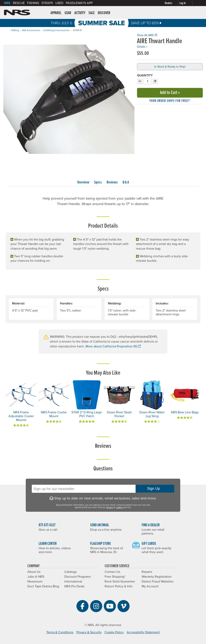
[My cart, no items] (198, 3)
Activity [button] (80, 13)
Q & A (126, 182)
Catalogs (71, 572)
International (73, 581)
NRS (7, 3)
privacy (110, 507)
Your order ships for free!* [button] (170, 101)
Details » (142, 47)
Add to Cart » (170, 93)
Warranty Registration (157, 577)
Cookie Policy (114, 632)
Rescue (19, 3)
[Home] (7, 30)
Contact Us (112, 572)
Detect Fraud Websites (158, 581)
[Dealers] (172, 3)
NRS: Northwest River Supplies (17, 13)
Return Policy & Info (118, 586)
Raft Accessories (31, 30)
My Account (150, 586)
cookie (119, 507)
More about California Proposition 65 (113, 346)
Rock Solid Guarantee (120, 581)
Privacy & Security (89, 632)
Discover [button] (104, 13)
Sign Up (155, 489)
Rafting (15, 30)
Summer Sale (103, 23)
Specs (98, 182)
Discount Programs (78, 577)
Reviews (112, 182)
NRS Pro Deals (74, 586)
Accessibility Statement (143, 632)
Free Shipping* (115, 577)
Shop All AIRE (147, 35)
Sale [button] (92, 13)
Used (59, 3)
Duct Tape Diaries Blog (43, 586)
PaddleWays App (79, 3)
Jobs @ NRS (36, 577)
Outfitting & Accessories (56, 30)
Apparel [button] (56, 13)
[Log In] (187, 3)
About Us (34, 572)
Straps (47, 3)
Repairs (147, 572)
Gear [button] (68, 13)
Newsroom (35, 581)
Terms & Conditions (60, 632)
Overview (83, 182)
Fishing (33, 3)
